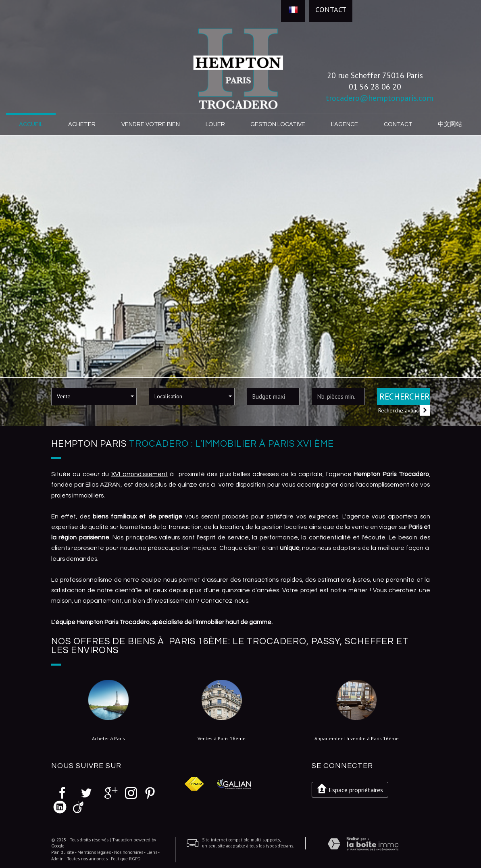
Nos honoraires (129, 852)
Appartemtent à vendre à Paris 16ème (357, 738)
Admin (57, 858)
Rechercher (405, 396)
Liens (152, 852)
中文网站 (450, 124)
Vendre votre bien (151, 124)
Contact (331, 9)
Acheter (83, 124)
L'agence (344, 124)
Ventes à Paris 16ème (222, 738)
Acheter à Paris (108, 738)
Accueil (32, 124)
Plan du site (63, 852)
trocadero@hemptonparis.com (380, 98)
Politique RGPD (126, 858)
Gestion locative (278, 124)
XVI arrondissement (140, 474)
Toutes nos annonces (87, 858)
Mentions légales (94, 852)
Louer (216, 124)
